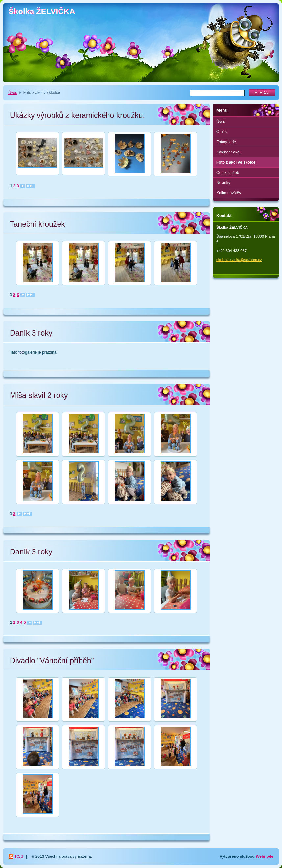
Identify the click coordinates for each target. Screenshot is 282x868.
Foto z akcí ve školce (236, 162)
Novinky (223, 183)
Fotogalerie (226, 142)
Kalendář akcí (228, 152)
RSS (19, 856)
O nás (222, 132)
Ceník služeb (228, 173)
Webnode (265, 856)
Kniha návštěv (229, 193)
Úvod (13, 93)
